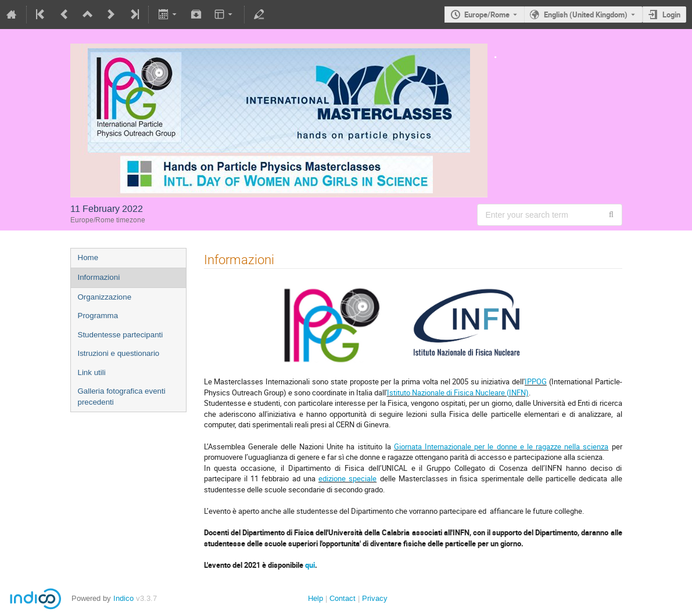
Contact (343, 598)
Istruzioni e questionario (119, 353)
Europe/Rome (487, 15)
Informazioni (99, 277)
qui (310, 565)
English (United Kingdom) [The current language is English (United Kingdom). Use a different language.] (586, 15)
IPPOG (536, 381)
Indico (123, 598)
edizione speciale (347, 478)
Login (671, 15)
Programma (98, 316)
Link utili (92, 372)
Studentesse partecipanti (121, 335)
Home (88, 257)
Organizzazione (105, 297)
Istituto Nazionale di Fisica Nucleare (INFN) (458, 392)
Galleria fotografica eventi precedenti (122, 397)
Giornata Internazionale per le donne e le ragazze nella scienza (501, 446)
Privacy (375, 598)
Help (315, 598)
